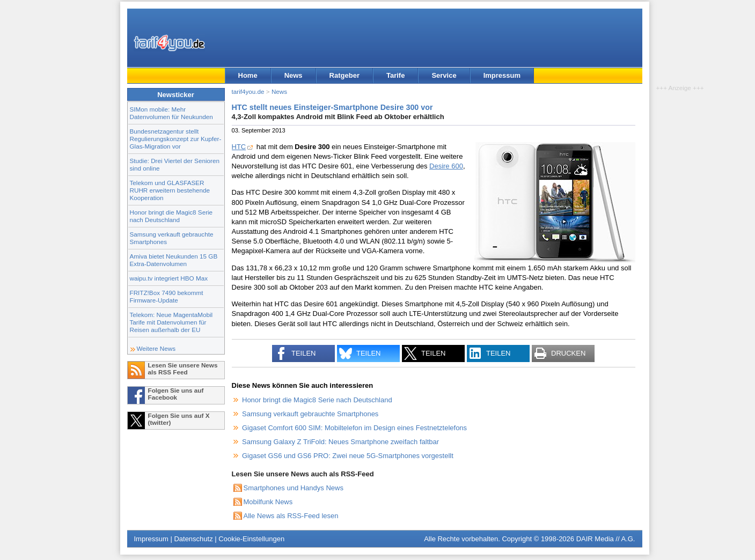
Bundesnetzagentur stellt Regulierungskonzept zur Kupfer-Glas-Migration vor (176, 139)
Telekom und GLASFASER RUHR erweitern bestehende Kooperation (170, 190)
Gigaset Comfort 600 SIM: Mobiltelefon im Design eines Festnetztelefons (354, 428)
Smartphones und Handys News (294, 488)
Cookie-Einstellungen (251, 539)
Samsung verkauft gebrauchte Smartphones (310, 414)
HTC (239, 147)
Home (248, 75)
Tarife (395, 75)
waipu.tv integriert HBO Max (169, 278)
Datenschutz (193, 539)
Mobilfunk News (268, 502)
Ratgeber (344, 75)
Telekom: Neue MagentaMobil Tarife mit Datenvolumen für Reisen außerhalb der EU (171, 322)
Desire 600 (446, 166)
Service (444, 75)
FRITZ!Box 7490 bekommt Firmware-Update (167, 296)
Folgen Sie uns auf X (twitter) (179, 419)
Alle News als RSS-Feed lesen (291, 516)
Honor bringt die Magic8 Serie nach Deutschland (171, 216)
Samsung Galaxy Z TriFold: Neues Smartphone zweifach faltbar (340, 442)
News (294, 75)
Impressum (502, 75)
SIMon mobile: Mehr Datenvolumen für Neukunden (171, 113)
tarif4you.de (248, 91)
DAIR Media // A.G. (606, 539)
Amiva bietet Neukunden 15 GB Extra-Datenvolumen (174, 260)
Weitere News (156, 348)
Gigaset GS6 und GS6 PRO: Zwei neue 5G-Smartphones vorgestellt (348, 456)
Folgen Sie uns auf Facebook (176, 394)
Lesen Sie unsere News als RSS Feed (183, 369)
